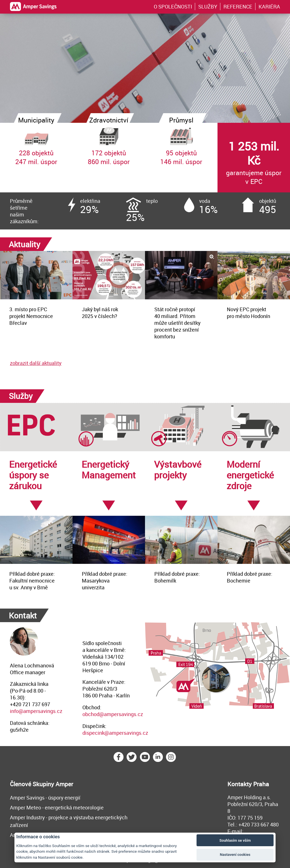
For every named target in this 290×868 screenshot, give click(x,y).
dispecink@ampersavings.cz (115, 733)
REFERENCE (238, 7)
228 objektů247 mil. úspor (36, 144)
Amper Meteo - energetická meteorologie (57, 807)
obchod (91, 714)
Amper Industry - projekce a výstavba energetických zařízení (69, 821)
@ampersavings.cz (121, 714)
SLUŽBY (208, 7)
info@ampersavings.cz (36, 711)
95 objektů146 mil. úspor (181, 144)
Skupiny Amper (53, 784)
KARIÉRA (269, 7)
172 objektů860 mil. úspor (109, 144)
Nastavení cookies (235, 855)
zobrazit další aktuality (36, 363)
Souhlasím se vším (235, 840)
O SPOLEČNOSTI (173, 7)
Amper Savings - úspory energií (45, 798)
